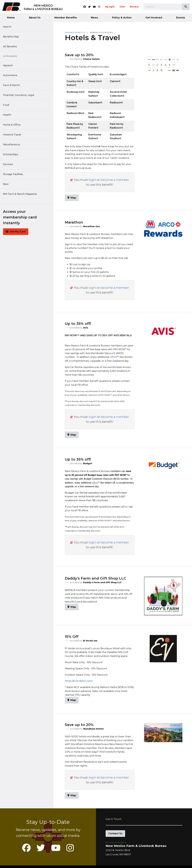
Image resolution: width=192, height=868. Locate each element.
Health (9, 115)
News (94, 18)
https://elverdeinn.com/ (79, 681)
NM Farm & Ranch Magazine (22, 194)
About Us (35, 18)
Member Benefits (66, 18)
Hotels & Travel (14, 135)
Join (122, 7)
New (8, 184)
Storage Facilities (15, 174)
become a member (115, 180)
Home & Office (14, 125)
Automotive (12, 75)
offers (113, 357)
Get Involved (154, 18)
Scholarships (12, 154)
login (92, 180)
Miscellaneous (13, 145)
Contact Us (115, 833)
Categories (12, 56)
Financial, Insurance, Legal (20, 95)
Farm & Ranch (13, 85)
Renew (134, 7)
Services (10, 164)
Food (8, 105)
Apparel (10, 65)
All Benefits (12, 47)
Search (9, 27)
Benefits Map (13, 37)
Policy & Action (122, 18)
